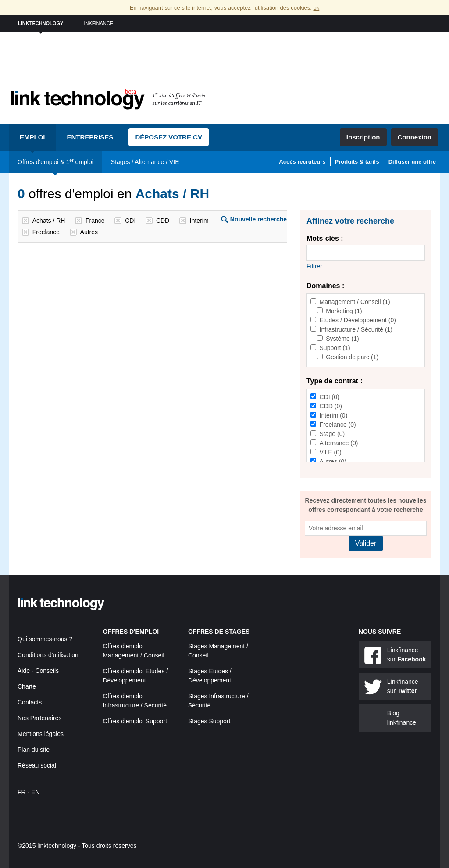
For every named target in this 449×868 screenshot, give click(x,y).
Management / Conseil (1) (355, 302)
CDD (163, 221)
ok (316, 8)
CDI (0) (330, 397)
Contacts (30, 702)
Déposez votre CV (169, 137)
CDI (130, 221)
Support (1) (335, 348)
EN (35, 792)
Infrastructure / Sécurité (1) (356, 329)
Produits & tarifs (357, 162)
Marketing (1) (344, 311)
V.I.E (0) (331, 452)
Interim (199, 221)
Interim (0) (334, 415)
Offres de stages (219, 632)
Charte (27, 686)
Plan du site (34, 750)
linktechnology (41, 23)
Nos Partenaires (39, 718)
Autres (89, 232)
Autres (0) (333, 461)
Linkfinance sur (407, 655)
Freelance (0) (338, 425)
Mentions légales (41, 734)
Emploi (32, 137)
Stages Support (209, 721)
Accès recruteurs (302, 162)
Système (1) (342, 339)
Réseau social (37, 765)
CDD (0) (331, 406)
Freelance (46, 232)
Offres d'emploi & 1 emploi (55, 161)
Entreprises (90, 137)
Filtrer (314, 266)
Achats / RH (49, 221)
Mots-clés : (325, 238)
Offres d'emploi (131, 632)
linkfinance (97, 23)
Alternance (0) (339, 443)
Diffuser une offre (412, 162)
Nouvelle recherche (258, 219)
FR (22, 792)
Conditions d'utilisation (48, 655)
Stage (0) (332, 434)
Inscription (363, 137)
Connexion (415, 137)
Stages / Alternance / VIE (145, 162)
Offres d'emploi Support (135, 721)
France (95, 221)
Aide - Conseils (38, 671)
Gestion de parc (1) (352, 357)
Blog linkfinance (402, 718)
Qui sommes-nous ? (45, 639)
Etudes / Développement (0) (358, 320)
